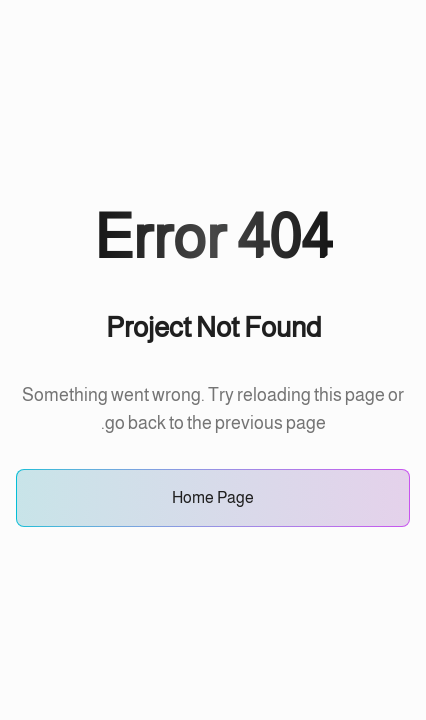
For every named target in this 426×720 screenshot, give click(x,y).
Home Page (213, 497)
